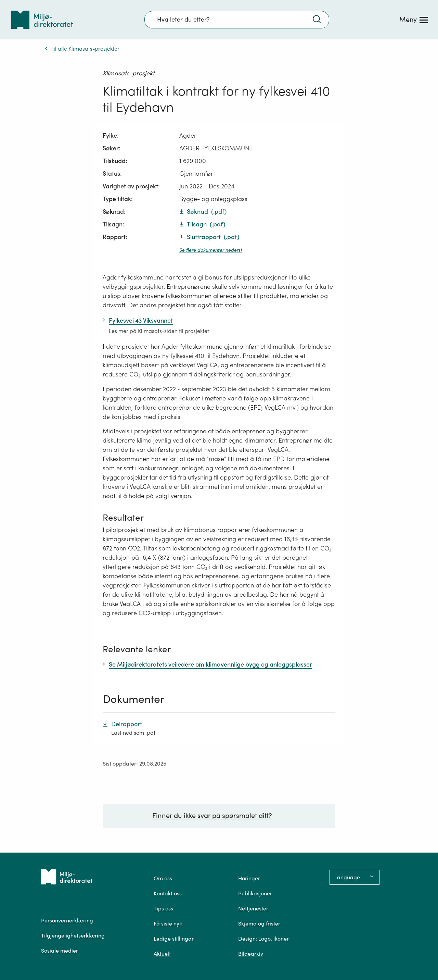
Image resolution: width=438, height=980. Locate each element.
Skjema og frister (259, 923)
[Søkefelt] (237, 20)
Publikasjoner (255, 893)
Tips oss (163, 908)
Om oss (163, 878)
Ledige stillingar (174, 939)
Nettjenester (253, 908)
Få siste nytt (168, 923)
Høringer (249, 878)
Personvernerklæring (67, 920)
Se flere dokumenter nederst (211, 250)
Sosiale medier (60, 951)
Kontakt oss (168, 893)
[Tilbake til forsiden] (42, 20)
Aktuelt (162, 954)
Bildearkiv (251, 954)
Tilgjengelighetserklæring (73, 935)
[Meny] (414, 20)
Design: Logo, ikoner (263, 939)
